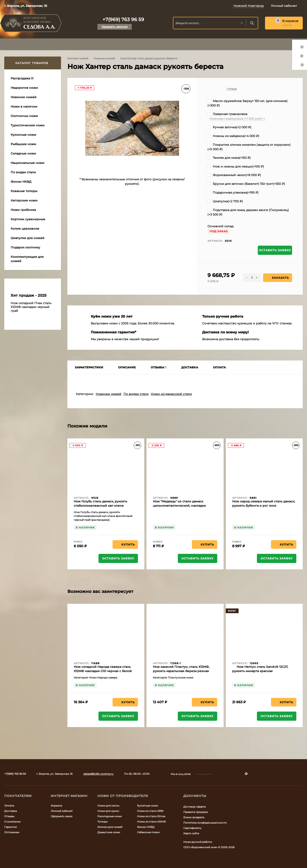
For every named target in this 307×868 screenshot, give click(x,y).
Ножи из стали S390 (150, 811)
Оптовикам (12, 832)
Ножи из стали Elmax (151, 816)
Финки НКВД (146, 827)
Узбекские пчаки (148, 832)
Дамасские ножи (109, 832)
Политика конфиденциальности (205, 823)
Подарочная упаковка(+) (233, 193)
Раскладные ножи (110, 816)
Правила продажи (196, 812)
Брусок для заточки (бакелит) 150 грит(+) (246, 184)
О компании (12, 822)
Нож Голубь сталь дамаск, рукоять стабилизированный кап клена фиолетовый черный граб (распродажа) (106, 506)
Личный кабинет (62, 811)
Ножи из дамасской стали (171, 394)
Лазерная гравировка (227, 114)
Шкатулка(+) (225, 201)
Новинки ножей (104, 58)
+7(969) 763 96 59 (123, 20)
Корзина (56, 806)
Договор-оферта (195, 807)
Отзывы (9, 816)
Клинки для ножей (110, 827)
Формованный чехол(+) (234, 175)
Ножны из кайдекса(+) (233, 136)
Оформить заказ (62, 816)
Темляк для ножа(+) (229, 158)
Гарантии (11, 827)
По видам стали (136, 394)
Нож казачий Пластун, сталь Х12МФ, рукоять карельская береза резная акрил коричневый (181, 671)
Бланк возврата (194, 817)
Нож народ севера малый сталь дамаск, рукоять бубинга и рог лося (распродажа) (264, 506)
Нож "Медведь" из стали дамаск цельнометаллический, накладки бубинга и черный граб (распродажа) (183, 506)
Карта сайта (191, 833)
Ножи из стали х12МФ (151, 822)
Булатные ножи (148, 806)
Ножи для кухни (108, 811)
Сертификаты (192, 828)
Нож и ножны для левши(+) (236, 166)
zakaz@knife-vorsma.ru (98, 774)
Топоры (102, 822)
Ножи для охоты (108, 806)
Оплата (9, 806)
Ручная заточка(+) (229, 127)
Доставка (11, 811)
